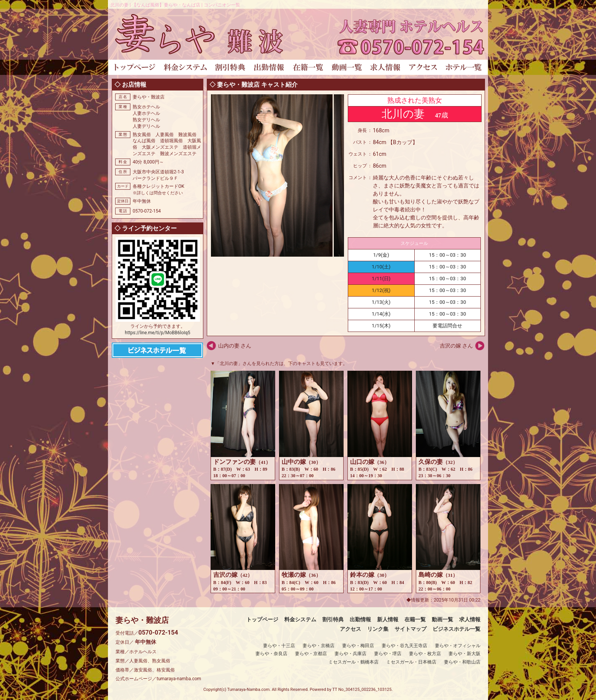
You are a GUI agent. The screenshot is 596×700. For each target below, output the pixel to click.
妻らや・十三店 (279, 646)
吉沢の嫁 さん (456, 346)
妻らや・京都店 (311, 654)
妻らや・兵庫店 (350, 654)
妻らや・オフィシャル (458, 646)
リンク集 (378, 629)
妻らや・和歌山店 (462, 662)
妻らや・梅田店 (358, 646)
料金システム (300, 619)
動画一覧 (442, 619)
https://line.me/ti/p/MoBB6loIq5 (158, 333)
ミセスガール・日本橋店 (411, 662)
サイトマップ (411, 629)
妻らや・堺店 (388, 654)
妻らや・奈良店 (271, 654)
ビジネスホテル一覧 (457, 629)
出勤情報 (360, 619)
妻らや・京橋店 (319, 646)
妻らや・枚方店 (425, 654)
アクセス (350, 629)
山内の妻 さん (235, 346)
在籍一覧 (415, 619)
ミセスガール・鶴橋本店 (353, 662)
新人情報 (388, 619)
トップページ (262, 619)
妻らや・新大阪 (464, 654)
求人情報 (470, 619)
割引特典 (333, 619)
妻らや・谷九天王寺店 (404, 646)
